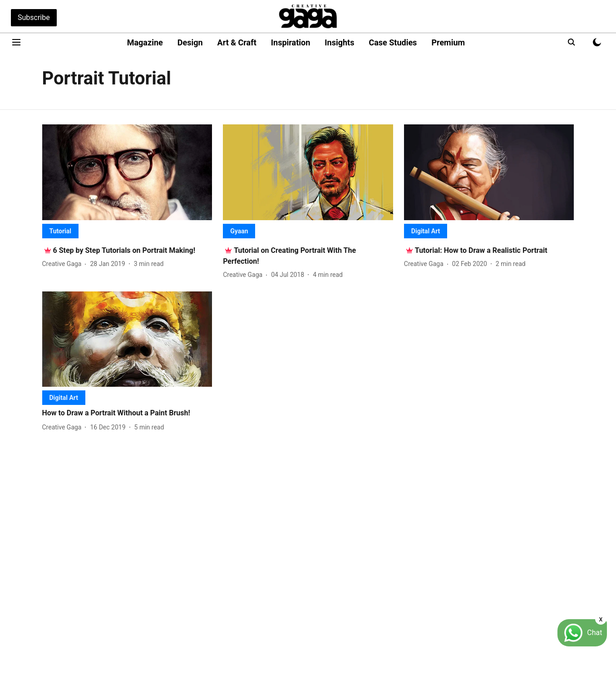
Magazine (145, 42)
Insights (339, 42)
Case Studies (393, 42)
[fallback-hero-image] (127, 172)
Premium (448, 42)
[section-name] (61, 231)
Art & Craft (237, 42)
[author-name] (64, 264)
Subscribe (34, 17)
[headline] (124, 250)
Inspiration (291, 42)
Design (190, 42)
